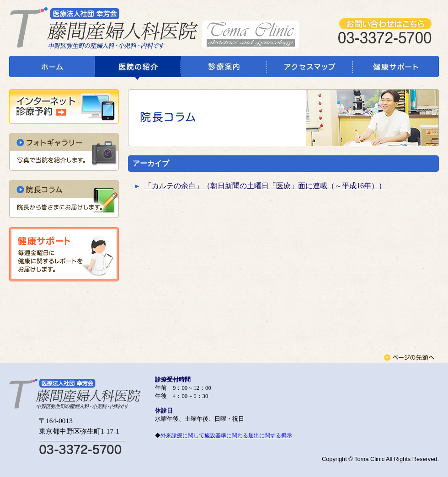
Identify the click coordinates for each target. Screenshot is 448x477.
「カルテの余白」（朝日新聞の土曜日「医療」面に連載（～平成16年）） (265, 186)
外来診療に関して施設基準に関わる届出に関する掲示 (226, 435)
